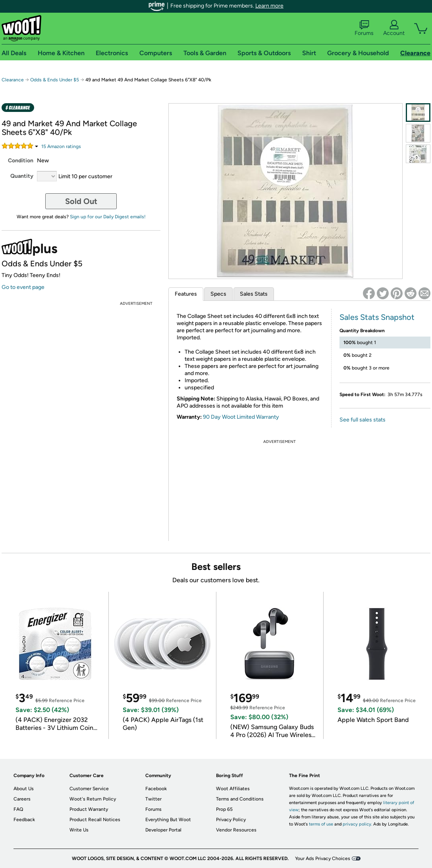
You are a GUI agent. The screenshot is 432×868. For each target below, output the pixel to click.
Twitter (153, 799)
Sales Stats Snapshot (377, 317)
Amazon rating (61, 146)
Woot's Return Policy (93, 799)
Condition (21, 161)
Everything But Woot (168, 820)
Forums (364, 28)
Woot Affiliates (233, 789)
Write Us (79, 830)
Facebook (156, 789)
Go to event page (23, 287)
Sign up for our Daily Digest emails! (108, 217)
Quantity (22, 176)
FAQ (18, 809)
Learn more (269, 6)
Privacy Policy (231, 820)
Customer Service (89, 789)
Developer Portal (163, 830)
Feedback (24, 820)
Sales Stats (254, 294)
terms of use (321, 824)
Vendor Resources (236, 830)
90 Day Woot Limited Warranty (241, 417)
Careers (22, 799)
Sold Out (81, 201)
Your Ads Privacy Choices (323, 858)
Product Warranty (89, 809)
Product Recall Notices (95, 820)
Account (394, 28)
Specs (218, 294)
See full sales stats (363, 420)
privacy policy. (357, 824)
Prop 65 (224, 809)
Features (186, 294)
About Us (24, 789)
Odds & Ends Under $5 (55, 80)
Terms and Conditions (240, 799)
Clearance (13, 80)
